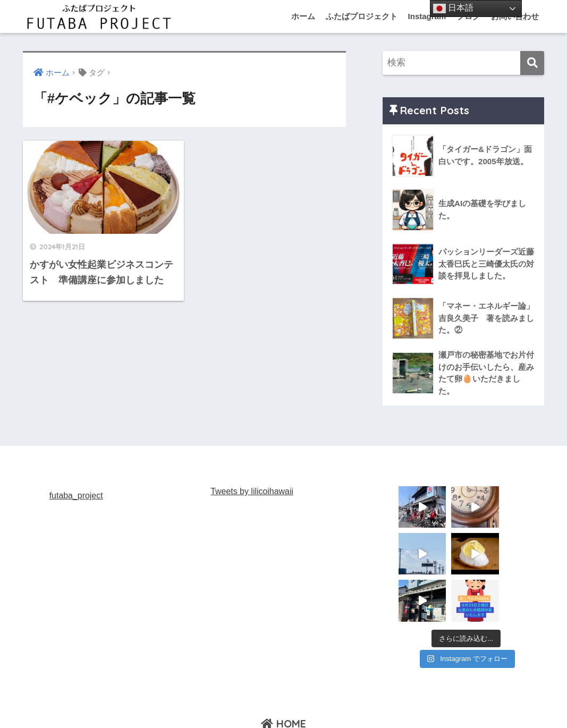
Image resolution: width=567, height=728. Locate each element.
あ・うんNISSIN (267, 699)
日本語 (453, 9)
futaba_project (76, 496)
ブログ (541, 699)
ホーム (303, 16)
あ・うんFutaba (123, 699)
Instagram (427, 16)
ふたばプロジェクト (362, 16)
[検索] (532, 63)
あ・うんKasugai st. (194, 699)
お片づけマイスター (428, 699)
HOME (283, 677)
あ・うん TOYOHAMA (344, 699)
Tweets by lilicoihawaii (252, 491)
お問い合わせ (496, 699)
